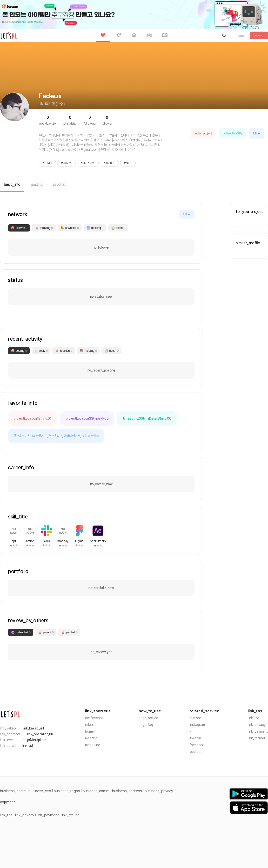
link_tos (254, 718)
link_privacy (257, 725)
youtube (196, 752)
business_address (127, 791)
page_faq (146, 725)
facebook (197, 745)
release (91, 725)
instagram (197, 725)
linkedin (195, 738)
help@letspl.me (34, 740)
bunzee (195, 718)
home (89, 731)
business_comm (96, 791)
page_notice (148, 718)
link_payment (258, 731)
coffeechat (94, 718)
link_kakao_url (33, 728)
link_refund (256, 738)
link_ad (28, 746)
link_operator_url (40, 734)
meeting (91, 738)
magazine (93, 745)
